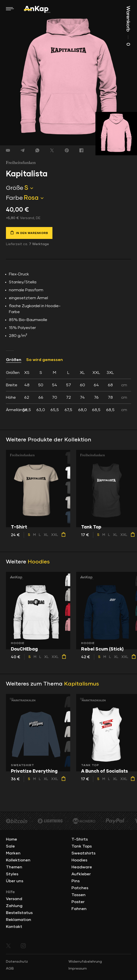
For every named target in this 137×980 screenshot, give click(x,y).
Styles (12, 874)
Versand (14, 899)
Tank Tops (82, 846)
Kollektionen (18, 860)
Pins (76, 881)
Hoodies (39, 562)
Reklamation (19, 920)
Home (11, 839)
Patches (80, 888)
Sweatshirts (83, 853)
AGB (10, 969)
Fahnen (79, 909)
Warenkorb (128, 26)
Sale (10, 846)
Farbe (14, 198)
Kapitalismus (81, 684)
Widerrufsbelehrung (85, 962)
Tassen (79, 895)
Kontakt (14, 927)
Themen (14, 867)
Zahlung (14, 906)
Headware (82, 867)
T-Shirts (80, 839)
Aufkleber (81, 874)
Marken (13, 853)
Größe (15, 188)
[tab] (68, 391)
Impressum (78, 969)
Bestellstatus (19, 913)
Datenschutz (17, 962)
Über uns (15, 881)
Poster (78, 902)
